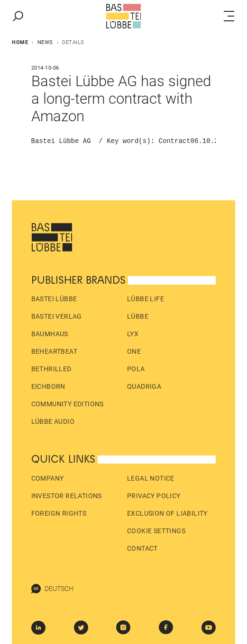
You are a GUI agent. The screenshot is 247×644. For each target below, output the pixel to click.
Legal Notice (151, 478)
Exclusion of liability (167, 513)
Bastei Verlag (57, 316)
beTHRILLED (51, 369)
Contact (142, 548)
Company (48, 478)
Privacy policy (154, 496)
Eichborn (48, 386)
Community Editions (68, 404)
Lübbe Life (146, 299)
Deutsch (52, 589)
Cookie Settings (156, 531)
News (45, 42)
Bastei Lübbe (54, 299)
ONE (134, 351)
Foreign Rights (59, 513)
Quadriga (144, 386)
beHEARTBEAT (54, 351)
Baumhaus (50, 334)
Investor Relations (67, 496)
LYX (133, 334)
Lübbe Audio (53, 421)
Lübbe (138, 316)
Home (20, 42)
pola (136, 369)
